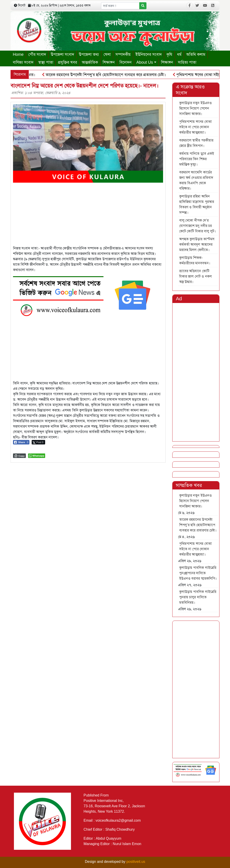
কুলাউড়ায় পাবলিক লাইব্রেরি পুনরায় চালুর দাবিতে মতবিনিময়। (198, 597)
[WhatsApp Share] (37, 456)
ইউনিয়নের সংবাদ (149, 54)
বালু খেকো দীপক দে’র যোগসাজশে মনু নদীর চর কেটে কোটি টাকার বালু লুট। (198, 226)
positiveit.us (136, 862)
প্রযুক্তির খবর (67, 62)
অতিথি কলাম (196, 54)
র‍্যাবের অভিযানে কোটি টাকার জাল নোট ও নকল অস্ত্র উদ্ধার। (196, 276)
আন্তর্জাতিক (90, 62)
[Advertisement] (88, 214)
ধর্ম (179, 54)
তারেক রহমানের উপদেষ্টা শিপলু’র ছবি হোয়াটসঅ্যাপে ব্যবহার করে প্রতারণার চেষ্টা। (106, 75)
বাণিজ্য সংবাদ (23, 62)
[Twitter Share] (38, 442)
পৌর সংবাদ (37, 54)
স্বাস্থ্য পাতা (46, 62)
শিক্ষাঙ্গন (109, 62)
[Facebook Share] (21, 442)
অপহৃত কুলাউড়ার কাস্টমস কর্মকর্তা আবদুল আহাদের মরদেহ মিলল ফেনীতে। (197, 244)
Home (18, 54)
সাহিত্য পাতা (187, 62)
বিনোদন (126, 62)
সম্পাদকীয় (123, 54)
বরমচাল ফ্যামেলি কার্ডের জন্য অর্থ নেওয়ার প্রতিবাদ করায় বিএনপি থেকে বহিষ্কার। (196, 180)
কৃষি (169, 54)
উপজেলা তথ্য (89, 54)
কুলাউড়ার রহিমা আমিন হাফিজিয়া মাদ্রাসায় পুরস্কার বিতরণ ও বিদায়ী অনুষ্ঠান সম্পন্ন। (197, 204)
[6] (85, 295)
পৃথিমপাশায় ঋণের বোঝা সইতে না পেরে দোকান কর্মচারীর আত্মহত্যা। (196, 127)
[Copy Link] (19, 456)
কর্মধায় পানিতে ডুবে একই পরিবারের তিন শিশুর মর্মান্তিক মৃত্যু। (197, 159)
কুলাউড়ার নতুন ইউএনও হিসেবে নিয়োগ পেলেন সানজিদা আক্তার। (196, 108)
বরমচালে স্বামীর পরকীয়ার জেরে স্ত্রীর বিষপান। (196, 143)
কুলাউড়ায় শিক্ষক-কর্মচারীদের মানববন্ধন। (195, 260)
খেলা (107, 54)
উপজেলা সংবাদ (62, 54)
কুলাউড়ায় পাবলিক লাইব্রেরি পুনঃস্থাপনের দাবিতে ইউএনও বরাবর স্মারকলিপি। (198, 573)
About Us (145, 62)
